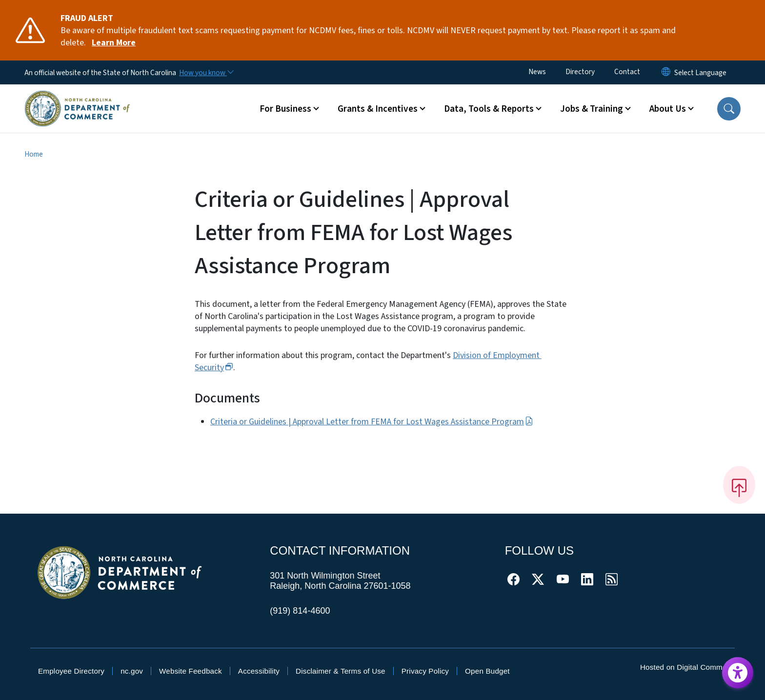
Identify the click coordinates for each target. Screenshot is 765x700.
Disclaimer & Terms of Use (341, 671)
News (537, 72)
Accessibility (259, 671)
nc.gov (132, 671)
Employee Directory (71, 671)
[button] (729, 109)
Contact (627, 72)
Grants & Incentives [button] (378, 109)
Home (34, 154)
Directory (580, 72)
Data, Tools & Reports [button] (489, 109)
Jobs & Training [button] (592, 109)
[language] (700, 73)
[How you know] (206, 73)
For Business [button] (285, 109)
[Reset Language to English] (666, 72)
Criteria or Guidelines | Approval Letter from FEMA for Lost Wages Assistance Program (372, 422)
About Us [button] (668, 109)
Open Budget (487, 671)
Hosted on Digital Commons (687, 667)
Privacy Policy (425, 671)
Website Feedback (191, 671)
